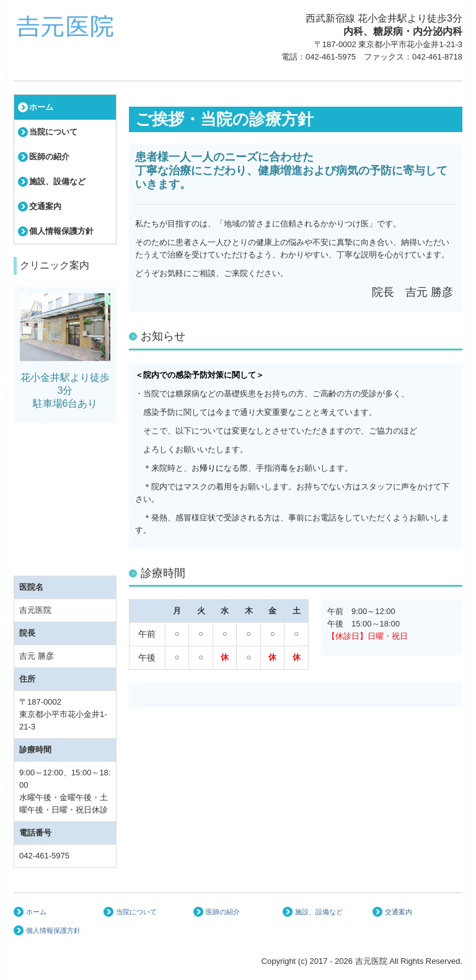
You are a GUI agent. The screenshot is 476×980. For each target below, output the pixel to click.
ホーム (41, 107)
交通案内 (45, 206)
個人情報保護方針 (61, 231)
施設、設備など (57, 181)
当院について (53, 132)
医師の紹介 (49, 157)
